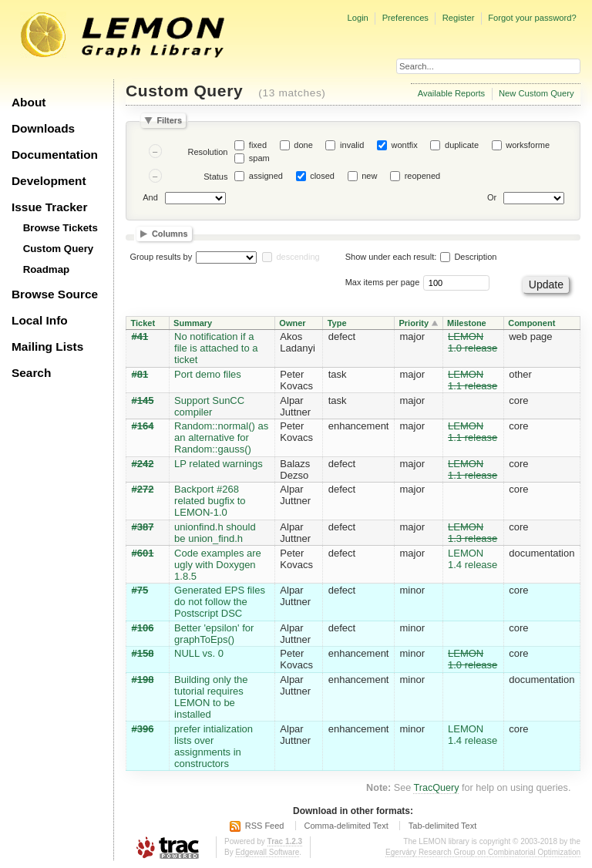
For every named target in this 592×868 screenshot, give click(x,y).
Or (492, 197)
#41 (140, 336)
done (303, 145)
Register (459, 18)
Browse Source (55, 294)
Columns (170, 234)
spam (259, 158)
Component (531, 323)
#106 (143, 628)
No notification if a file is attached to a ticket (216, 348)
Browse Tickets (61, 228)
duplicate (462, 145)
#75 (140, 590)
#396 (143, 729)
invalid (352, 145)
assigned (266, 176)
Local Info (40, 320)
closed (322, 176)
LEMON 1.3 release (473, 533)
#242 (143, 464)
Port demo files (208, 374)
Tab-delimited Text (442, 826)
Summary (193, 323)
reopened (423, 176)
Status (215, 177)
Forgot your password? (532, 18)
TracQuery (436, 788)
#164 (143, 426)
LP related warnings (219, 464)
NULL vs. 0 (199, 653)
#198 (143, 680)
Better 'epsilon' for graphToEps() (214, 634)
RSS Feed (265, 826)
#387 (143, 527)
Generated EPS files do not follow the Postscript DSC (220, 602)
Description (468, 257)
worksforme (528, 145)
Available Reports (451, 93)
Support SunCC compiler (209, 406)
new (369, 176)
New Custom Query (536, 93)
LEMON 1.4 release (473, 559)
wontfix (405, 145)
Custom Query (59, 249)
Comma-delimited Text (346, 826)
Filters (169, 120)
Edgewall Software (267, 852)
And (150, 197)
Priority (414, 323)
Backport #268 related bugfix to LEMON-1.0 (210, 501)
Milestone (467, 323)
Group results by (161, 257)
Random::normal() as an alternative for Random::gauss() (221, 437)
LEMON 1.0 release (473, 342)
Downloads (43, 128)
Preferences (405, 18)
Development (49, 181)
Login (357, 18)
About (29, 102)
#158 (143, 653)
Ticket (143, 323)
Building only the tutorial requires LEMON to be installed (211, 697)
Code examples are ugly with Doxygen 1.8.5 (218, 565)
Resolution (207, 152)
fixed (258, 145)
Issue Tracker (49, 207)
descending (298, 257)
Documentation (55, 155)
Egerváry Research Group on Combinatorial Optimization (483, 852)
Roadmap (47, 269)
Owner (292, 323)
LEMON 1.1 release (473, 380)
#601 (143, 553)
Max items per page (383, 282)
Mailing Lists (47, 347)
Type (337, 323)
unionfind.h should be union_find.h (215, 533)
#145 (143, 400)
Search (31, 373)
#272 (143, 489)
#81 (140, 374)
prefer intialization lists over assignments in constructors (214, 746)
